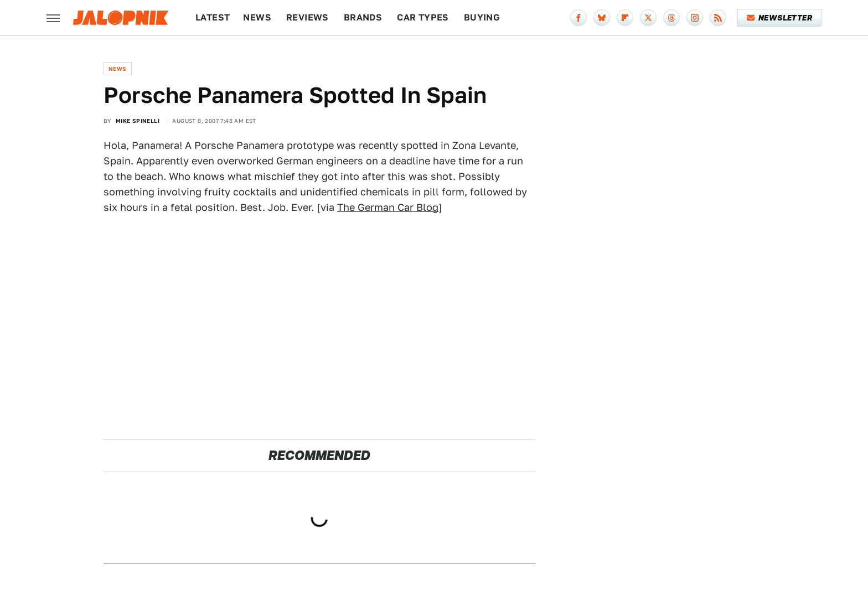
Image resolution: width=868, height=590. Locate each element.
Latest (213, 17)
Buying (482, 17)
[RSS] (718, 18)
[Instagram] (695, 18)
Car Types (423, 17)
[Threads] (671, 18)
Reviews (308, 17)
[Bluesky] (602, 18)
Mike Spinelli (138, 121)
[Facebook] (578, 18)
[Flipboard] (625, 18)
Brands (363, 17)
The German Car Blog (388, 207)
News (257, 17)
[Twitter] (648, 18)
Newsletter (780, 18)
